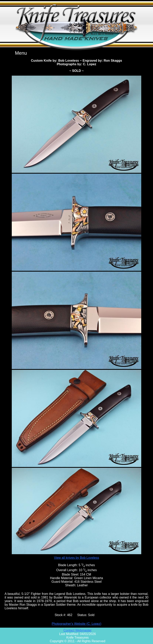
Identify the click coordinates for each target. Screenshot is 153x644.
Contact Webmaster (77, 630)
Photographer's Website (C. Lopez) (76, 624)
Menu (21, 53)
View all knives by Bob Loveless (77, 558)
